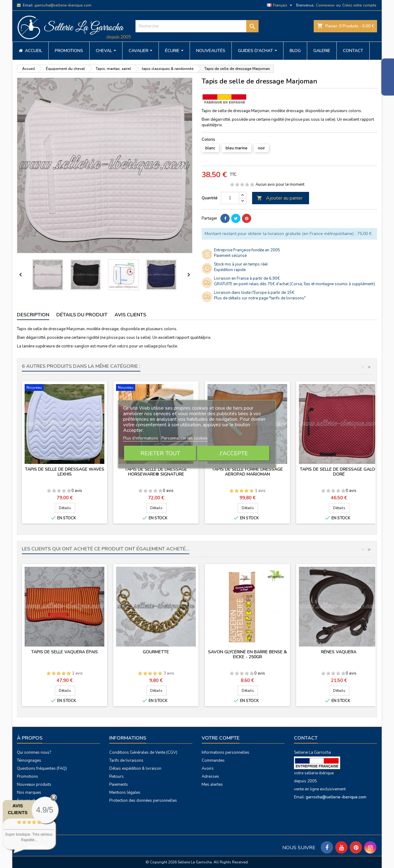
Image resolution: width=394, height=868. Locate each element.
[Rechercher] (197, 26)
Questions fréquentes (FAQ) (42, 769)
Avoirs (208, 769)
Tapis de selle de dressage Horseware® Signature (156, 472)
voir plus (37, 847)
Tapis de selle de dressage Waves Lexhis (65, 472)
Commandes (213, 761)
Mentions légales (125, 793)
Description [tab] (33, 315)
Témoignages (29, 761)
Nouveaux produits (34, 785)
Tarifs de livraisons (126, 761)
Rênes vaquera (339, 652)
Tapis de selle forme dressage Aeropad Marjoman (247, 472)
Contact (306, 738)
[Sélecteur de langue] (280, 5)
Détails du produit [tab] (82, 315)
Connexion (325, 5)
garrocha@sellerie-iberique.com (63, 5)
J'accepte (234, 453)
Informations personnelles (225, 752)
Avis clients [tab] (130, 315)
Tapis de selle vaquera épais (64, 652)
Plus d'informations (141, 438)
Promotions (28, 777)
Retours (117, 777)
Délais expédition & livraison (135, 769)
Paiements (119, 785)
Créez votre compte (359, 5)
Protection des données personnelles (143, 801)
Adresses (210, 777)
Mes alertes (212, 785)
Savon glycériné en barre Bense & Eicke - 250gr (247, 654)
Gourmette (156, 652)
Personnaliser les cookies (185, 438)
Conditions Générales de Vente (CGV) (143, 752)
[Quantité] (230, 198)
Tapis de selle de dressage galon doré (339, 472)
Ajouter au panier (280, 198)
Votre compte (221, 738)
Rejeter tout (160, 453)
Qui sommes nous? (34, 752)
